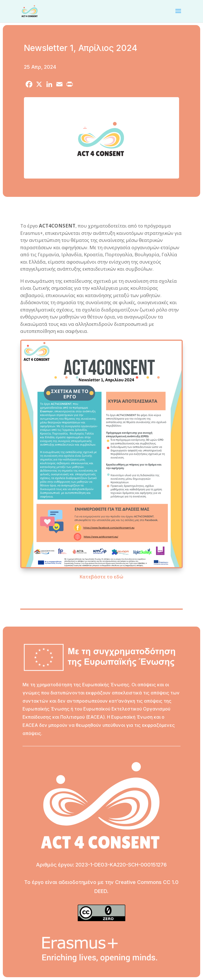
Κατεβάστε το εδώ (101, 577)
